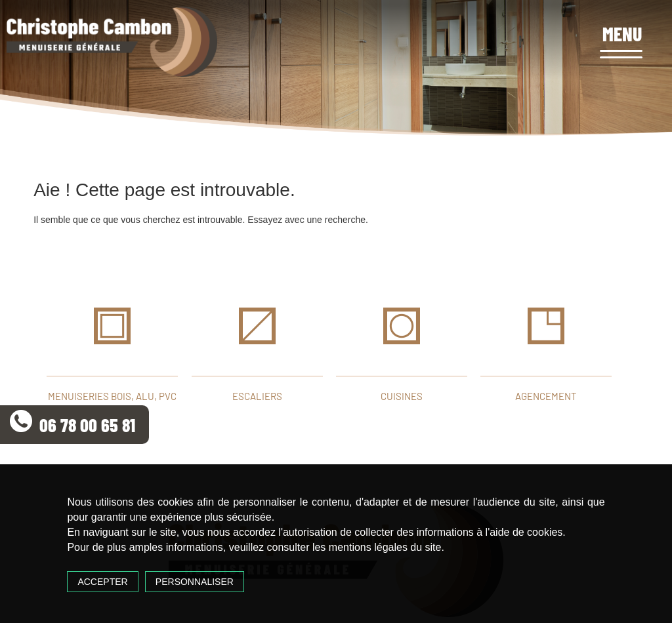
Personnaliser (195, 582)
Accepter (102, 582)
